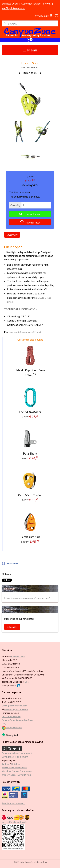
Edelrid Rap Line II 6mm (30, 370)
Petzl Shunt (30, 453)
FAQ (4, 724)
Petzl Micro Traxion (30, 495)
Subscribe (12, 627)
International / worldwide (14, 822)
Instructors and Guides (14, 767)
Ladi (4, 764)
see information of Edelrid (28, 332)
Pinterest (7, 574)
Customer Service (31, 3)
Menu (30, 50)
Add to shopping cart (30, 214)
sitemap (40, 862)
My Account (44, 16)
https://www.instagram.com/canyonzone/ (27, 598)
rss (45, 862)
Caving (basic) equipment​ (15, 757)
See (27, 682)
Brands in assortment (13, 803)
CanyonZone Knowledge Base (17, 720)
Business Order (10, 3)
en (19, 764)
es (8, 764)
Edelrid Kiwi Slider (30, 412)
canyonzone (10, 563)
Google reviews (14, 727)
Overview (12, 235)
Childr (14, 764)
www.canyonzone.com (16, 709)
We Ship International (13, 8)
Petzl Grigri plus (30, 537)
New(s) (47, 3)
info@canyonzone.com (15, 706)
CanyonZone (18, 657)
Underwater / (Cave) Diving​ (16, 775)
